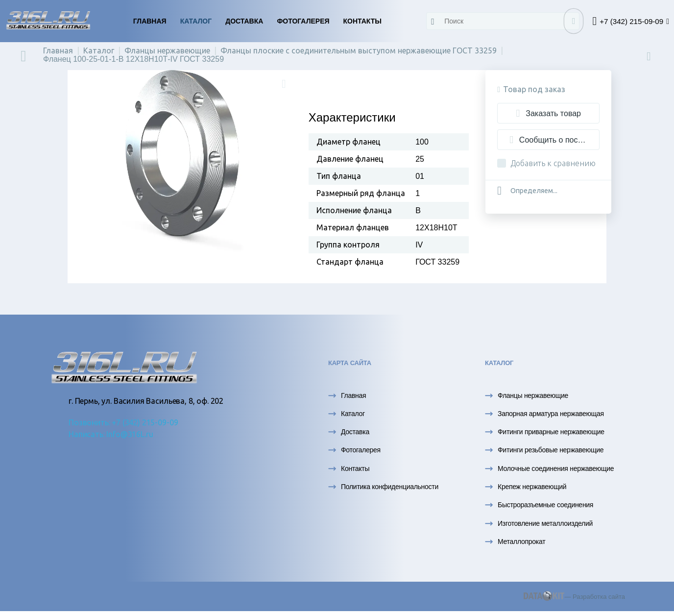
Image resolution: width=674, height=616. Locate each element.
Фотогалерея (303, 21)
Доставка (244, 21)
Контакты (362, 21)
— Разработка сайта (574, 596)
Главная (150, 21)
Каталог (196, 21)
